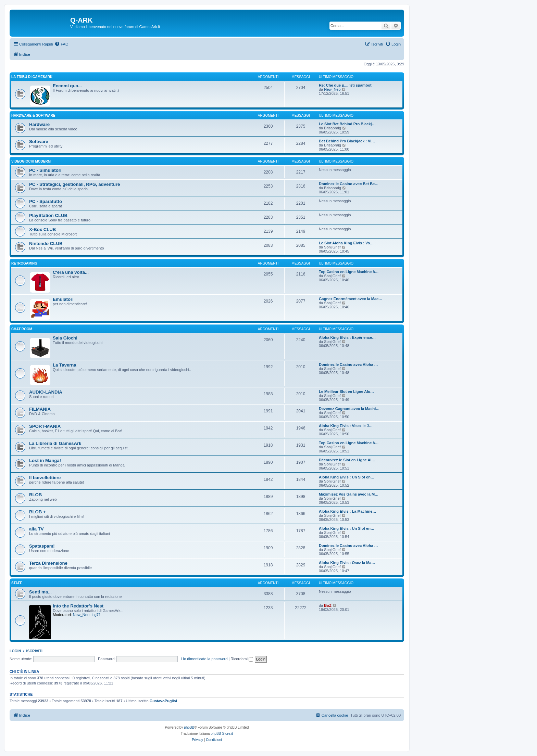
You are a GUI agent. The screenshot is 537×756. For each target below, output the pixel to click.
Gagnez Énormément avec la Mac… (351, 299)
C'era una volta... (71, 272)
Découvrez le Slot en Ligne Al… (347, 460)
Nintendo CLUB (46, 244)
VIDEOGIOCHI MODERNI (31, 161)
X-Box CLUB (42, 229)
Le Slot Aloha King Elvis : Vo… (346, 243)
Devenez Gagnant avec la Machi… (349, 409)
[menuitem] (61, 44)
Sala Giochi (65, 338)
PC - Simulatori (45, 170)
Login (15, 651)
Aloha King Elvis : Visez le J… (346, 426)
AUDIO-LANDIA (46, 392)
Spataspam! (42, 546)
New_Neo (332, 89)
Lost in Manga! (45, 460)
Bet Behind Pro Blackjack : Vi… (347, 141)
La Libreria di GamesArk (55, 443)
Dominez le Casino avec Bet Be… (349, 184)
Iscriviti (34, 651)
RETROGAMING (24, 263)
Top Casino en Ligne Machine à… (349, 272)
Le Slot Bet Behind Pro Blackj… (347, 124)
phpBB (189, 727)
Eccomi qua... (67, 86)
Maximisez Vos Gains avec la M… (349, 494)
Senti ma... (40, 592)
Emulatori (63, 299)
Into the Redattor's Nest (78, 606)
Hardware (39, 124)
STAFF (17, 583)
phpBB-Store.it (222, 734)
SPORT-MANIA (45, 426)
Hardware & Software (33, 116)
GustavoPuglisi (163, 701)
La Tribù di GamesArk (32, 77)
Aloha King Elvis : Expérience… (347, 337)
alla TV (36, 529)
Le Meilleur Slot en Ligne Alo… (346, 392)
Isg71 (96, 615)
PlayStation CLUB (48, 215)
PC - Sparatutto (46, 201)
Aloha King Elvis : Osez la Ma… (347, 563)
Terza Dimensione (48, 563)
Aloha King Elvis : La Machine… (347, 511)
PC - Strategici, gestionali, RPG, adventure (74, 184)
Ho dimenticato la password (204, 659)
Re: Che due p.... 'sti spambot (345, 85)
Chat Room (22, 329)
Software (39, 142)
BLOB (35, 495)
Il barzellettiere (45, 478)
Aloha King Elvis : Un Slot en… (347, 477)
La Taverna (65, 365)
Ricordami (242, 659)
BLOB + (38, 512)
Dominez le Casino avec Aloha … (348, 364)
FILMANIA (40, 409)
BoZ (328, 605)
